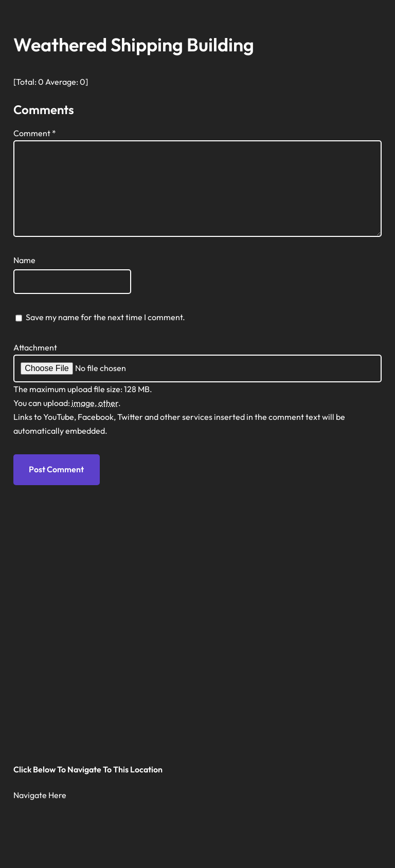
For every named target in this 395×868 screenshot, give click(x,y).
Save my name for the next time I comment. (105, 317)
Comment (35, 133)
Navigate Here (40, 795)
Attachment (35, 347)
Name (24, 260)
